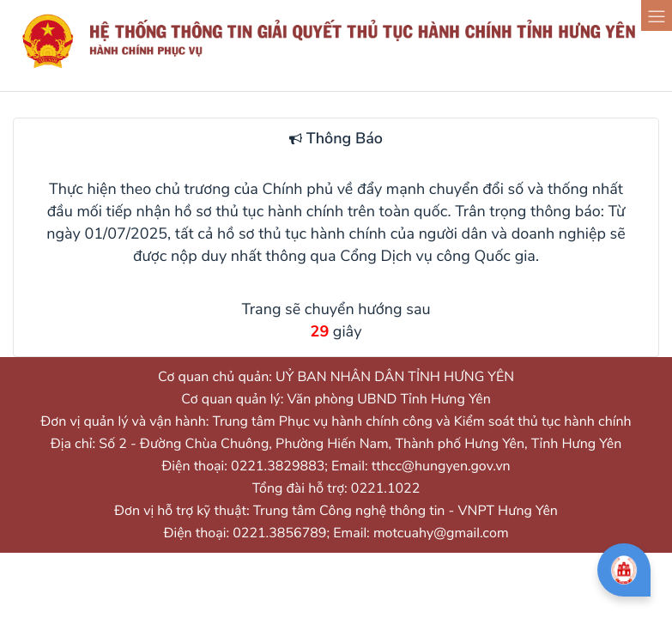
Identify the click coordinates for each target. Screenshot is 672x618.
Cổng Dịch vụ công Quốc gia (438, 257)
